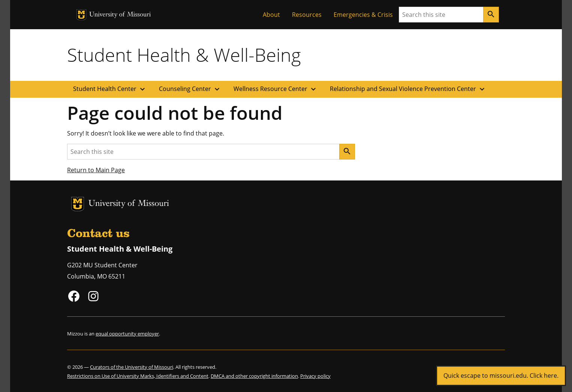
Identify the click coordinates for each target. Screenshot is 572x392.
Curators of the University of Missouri (132, 367)
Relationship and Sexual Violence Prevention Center (408, 89)
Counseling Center (190, 89)
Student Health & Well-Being (184, 55)
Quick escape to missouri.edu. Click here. (501, 376)
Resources (307, 15)
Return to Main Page (96, 170)
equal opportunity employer (127, 334)
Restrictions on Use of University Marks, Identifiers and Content (138, 376)
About (271, 15)
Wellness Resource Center (276, 89)
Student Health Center (110, 89)
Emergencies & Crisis (363, 15)
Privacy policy (315, 376)
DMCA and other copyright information (254, 376)
